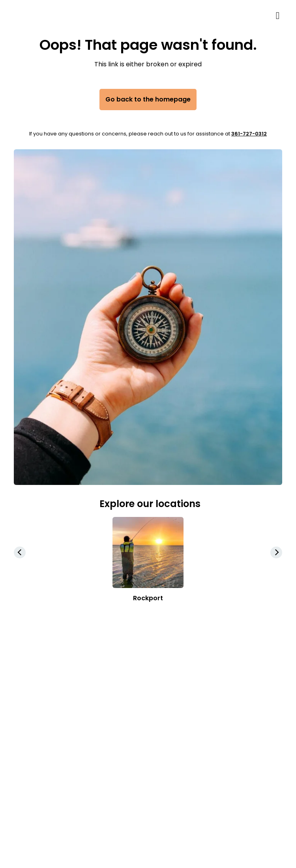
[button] (276, 552)
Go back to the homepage (148, 99)
